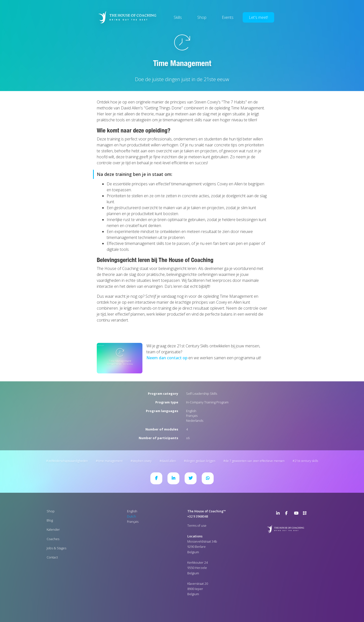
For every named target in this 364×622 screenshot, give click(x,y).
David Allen (169, 461)
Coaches (53, 539)
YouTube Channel (297, 514)
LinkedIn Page (279, 514)
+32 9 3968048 (198, 516)
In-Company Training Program (207, 402)
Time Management (110, 461)
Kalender (53, 529)
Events (228, 17)
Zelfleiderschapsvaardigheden (68, 461)
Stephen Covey (142, 461)
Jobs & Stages (56, 548)
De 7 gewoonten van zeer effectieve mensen (255, 461)
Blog (50, 520)
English (191, 411)
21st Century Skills (306, 461)
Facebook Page (288, 514)
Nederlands (195, 421)
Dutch (132, 516)
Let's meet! (258, 17)
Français (192, 416)
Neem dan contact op (167, 358)
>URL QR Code (306, 514)
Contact (52, 557)
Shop (202, 17)
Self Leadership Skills (202, 393)
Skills (178, 17)
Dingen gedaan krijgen (201, 461)
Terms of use (197, 525)
